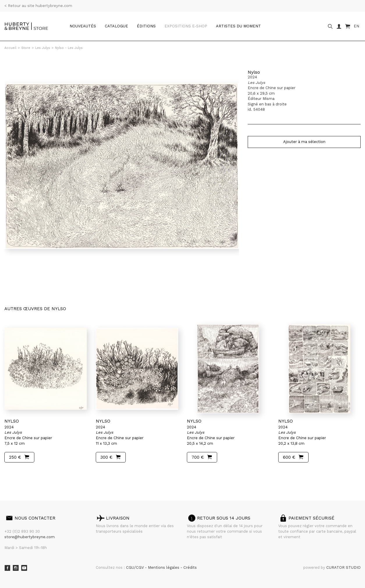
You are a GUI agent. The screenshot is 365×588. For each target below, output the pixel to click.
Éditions (146, 26)
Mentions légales (164, 567)
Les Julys (43, 48)
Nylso (254, 72)
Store (26, 48)
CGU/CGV (135, 567)
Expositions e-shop (186, 26)
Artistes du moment (238, 26)
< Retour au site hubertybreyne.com (38, 6)
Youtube (24, 568)
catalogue (116, 26)
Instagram (16, 568)
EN (356, 26)
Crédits (190, 567)
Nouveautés (83, 26)
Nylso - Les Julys (69, 48)
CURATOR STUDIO (343, 567)
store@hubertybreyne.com (30, 537)
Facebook (7, 568)
